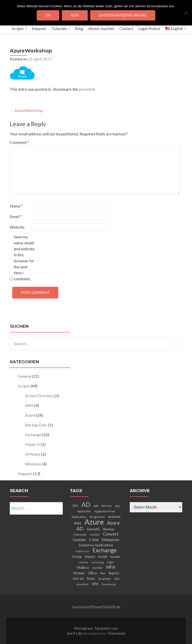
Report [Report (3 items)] (114, 573)
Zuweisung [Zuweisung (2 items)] (108, 584)
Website (17, 227)
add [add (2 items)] (96, 506)
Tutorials (59, 28)
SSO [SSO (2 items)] (117, 579)
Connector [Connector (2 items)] (80, 534)
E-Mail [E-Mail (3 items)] (94, 540)
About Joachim (101, 28)
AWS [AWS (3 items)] (77, 523)
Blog (79, 28)
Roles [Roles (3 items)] (91, 579)
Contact (126, 28)
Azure (30, 415)
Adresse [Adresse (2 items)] (106, 506)
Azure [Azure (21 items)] (94, 522)
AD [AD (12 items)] (86, 504)
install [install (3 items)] (103, 557)
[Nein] (186, 13)
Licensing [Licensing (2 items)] (98, 562)
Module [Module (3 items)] (79, 573)
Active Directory (39, 396)
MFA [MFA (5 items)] (111, 567)
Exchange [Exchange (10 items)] (105, 550)
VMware (33, 454)
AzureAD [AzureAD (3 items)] (93, 529)
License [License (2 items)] (83, 562)
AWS (29, 405)
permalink (87, 89)
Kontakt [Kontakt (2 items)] (115, 557)
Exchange (33, 435)
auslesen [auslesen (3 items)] (114, 517)
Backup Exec (36, 425)
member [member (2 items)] (98, 568)
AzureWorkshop (26, 110)
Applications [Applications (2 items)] (79, 517)
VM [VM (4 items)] (95, 584)
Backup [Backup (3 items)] (109, 529)
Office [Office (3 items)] (92, 573)
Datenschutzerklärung (123, 15)
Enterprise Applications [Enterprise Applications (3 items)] (96, 545)
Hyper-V (32, 444)
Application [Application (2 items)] (84, 511)
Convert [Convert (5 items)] (111, 534)
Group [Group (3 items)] (77, 557)
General (24, 376)
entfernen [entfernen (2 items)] (82, 551)
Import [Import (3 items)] (90, 557)
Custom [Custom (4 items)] (79, 540)
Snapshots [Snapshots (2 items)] (105, 579)
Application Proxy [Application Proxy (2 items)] (105, 511)
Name (16, 206)
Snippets (39, 28)
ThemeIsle (116, 633)
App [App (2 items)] (117, 506)
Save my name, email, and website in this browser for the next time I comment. (24, 258)
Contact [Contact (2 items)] (95, 534)
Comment (19, 142)
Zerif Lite (75, 633)
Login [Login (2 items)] (110, 562)
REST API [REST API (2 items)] (78, 579)
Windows (33, 464)
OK (48, 15)
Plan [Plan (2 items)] (103, 573)
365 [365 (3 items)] (75, 506)
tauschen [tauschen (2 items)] (82, 584)
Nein (75, 15)
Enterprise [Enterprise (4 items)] (110, 540)
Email (16, 216)
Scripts (18, 28)
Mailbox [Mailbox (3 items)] (83, 568)
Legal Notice (149, 28)
